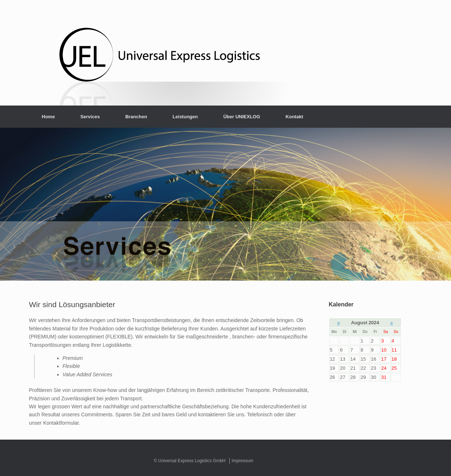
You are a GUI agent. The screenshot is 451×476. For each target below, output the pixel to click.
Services (90, 117)
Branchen (136, 117)
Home (48, 117)
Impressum (242, 461)
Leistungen (185, 117)
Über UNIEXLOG (242, 117)
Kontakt (294, 117)
